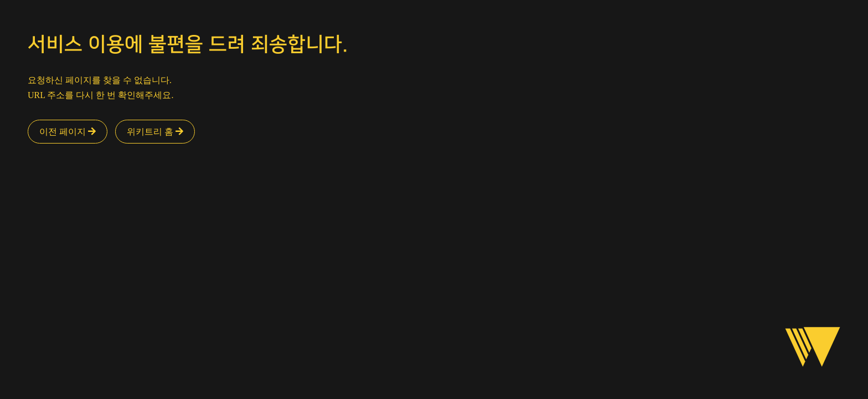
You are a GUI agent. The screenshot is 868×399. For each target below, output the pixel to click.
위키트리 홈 (155, 132)
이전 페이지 (68, 132)
